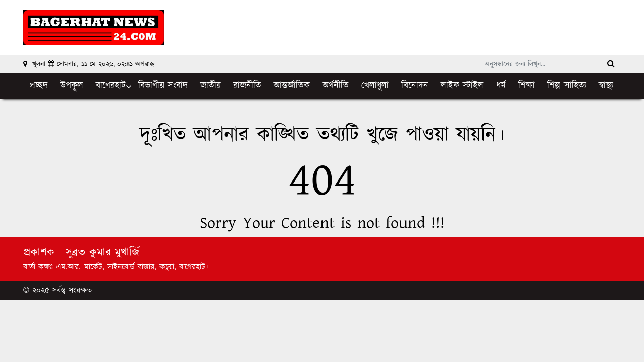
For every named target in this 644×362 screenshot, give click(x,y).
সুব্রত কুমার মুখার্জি (103, 253)
